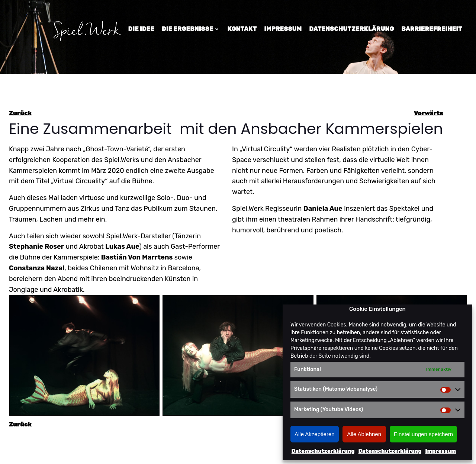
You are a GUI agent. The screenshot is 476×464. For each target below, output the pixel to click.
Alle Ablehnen (364, 434)
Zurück (20, 113)
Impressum (441, 451)
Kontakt (242, 29)
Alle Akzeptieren (315, 434)
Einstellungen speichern (423, 434)
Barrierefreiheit (432, 29)
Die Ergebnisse (191, 29)
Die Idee (141, 29)
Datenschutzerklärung (323, 451)
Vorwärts (429, 113)
